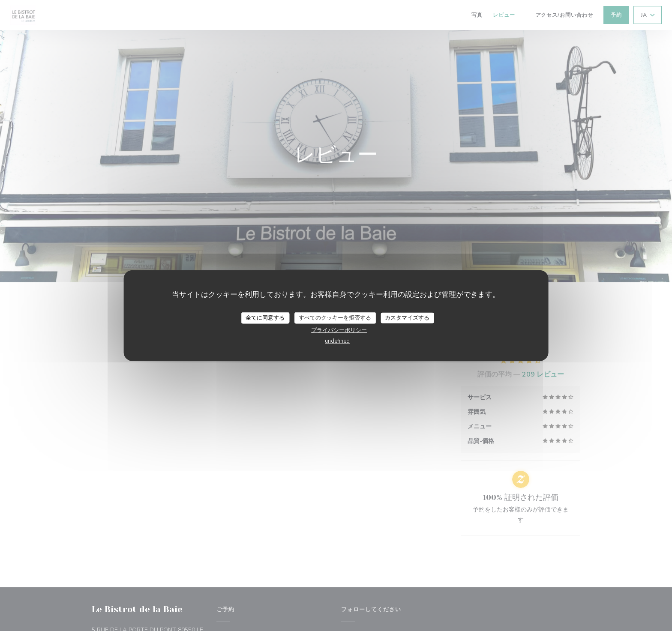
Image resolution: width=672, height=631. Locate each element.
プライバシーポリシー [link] (339, 330)
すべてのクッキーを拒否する (335, 317)
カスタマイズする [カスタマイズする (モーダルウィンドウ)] (407, 317)
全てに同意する (265, 317)
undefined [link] (337, 341)
